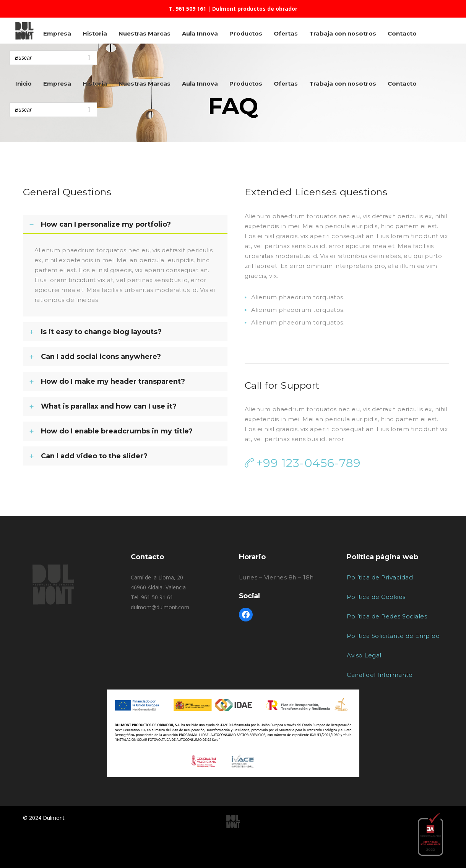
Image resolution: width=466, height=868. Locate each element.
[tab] (125, 224)
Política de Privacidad (380, 577)
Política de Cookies (376, 597)
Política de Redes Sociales (387, 616)
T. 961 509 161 (187, 9)
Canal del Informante (380, 675)
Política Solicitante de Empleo (393, 636)
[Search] (89, 110)
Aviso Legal (364, 655)
